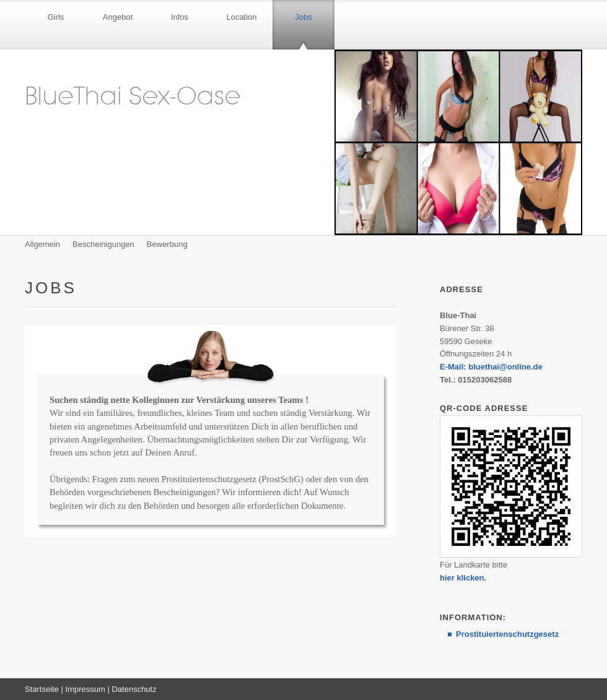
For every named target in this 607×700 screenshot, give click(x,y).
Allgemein (42, 244)
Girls (56, 17)
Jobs (303, 17)
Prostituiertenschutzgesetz (507, 634)
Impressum (85, 689)
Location (241, 17)
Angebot (118, 17)
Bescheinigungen (103, 244)
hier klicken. (463, 578)
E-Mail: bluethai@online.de (491, 367)
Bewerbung (167, 244)
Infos (180, 17)
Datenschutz (134, 689)
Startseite (42, 689)
